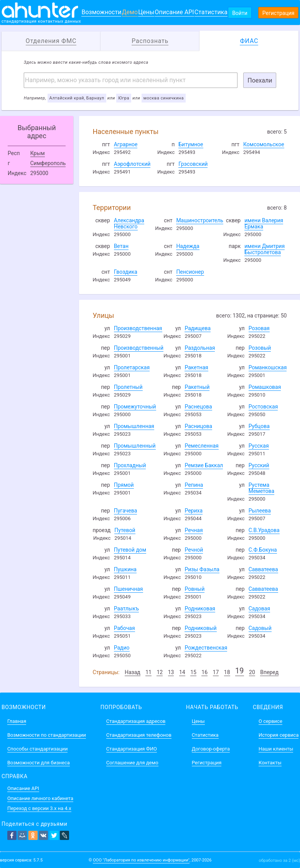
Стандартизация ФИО (132, 749)
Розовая (259, 328)
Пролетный (128, 387)
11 (148, 672)
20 (252, 672)
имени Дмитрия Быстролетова (265, 249)
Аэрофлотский (132, 164)
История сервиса (279, 735)
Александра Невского (129, 223)
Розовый (260, 348)
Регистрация (279, 13)
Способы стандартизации (37, 749)
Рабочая (124, 628)
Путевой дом (130, 550)
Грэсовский (193, 164)
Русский (259, 465)
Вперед (269, 672)
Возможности (101, 12)
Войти (240, 13)
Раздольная (200, 348)
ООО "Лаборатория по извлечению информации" (141, 860)
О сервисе (270, 721)
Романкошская (268, 367)
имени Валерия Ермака (264, 223)
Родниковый (200, 628)
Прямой (124, 485)
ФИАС (249, 41)
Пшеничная (129, 589)
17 (216, 672)
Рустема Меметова (261, 488)
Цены (146, 12)
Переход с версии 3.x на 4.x (39, 808)
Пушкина (125, 569)
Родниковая (200, 608)
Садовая (259, 608)
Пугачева (126, 511)
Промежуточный (135, 407)
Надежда (188, 246)
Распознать (150, 41)
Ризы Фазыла (202, 569)
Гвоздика (126, 272)
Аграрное (126, 144)
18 (227, 672)
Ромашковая (265, 387)
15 (193, 672)
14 (182, 672)
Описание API (174, 12)
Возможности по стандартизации (47, 735)
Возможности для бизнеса (39, 763)
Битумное (191, 144)
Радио (122, 648)
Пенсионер (190, 272)
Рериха (194, 511)
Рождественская (206, 648)
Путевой (125, 530)
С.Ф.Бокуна (263, 550)
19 (239, 671)
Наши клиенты (276, 749)
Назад (133, 672)
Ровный (195, 589)
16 (204, 672)
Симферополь (48, 163)
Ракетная (196, 367)
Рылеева (260, 511)
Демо (130, 12)
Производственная (138, 328)
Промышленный (135, 446)
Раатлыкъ (126, 608)
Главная (17, 721)
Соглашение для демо (132, 763)
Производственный (139, 348)
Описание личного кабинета (40, 798)
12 (160, 672)
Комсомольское (264, 144)
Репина (194, 485)
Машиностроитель (200, 220)
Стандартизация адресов (136, 721)
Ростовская (263, 407)
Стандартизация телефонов (139, 735)
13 (171, 672)
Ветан (121, 246)
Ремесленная (201, 446)
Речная (194, 530)
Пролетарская (132, 367)
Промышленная (134, 426)
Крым (38, 153)
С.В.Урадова (264, 530)
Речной (194, 550)
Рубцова (259, 426)
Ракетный (197, 387)
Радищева (198, 328)
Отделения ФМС (51, 41)
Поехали (260, 80)
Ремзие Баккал (204, 465)
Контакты (270, 763)
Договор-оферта (211, 749)
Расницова (198, 426)
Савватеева (263, 569)
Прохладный (130, 465)
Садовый (260, 628)
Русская (259, 446)
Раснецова (198, 407)
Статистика (211, 12)
